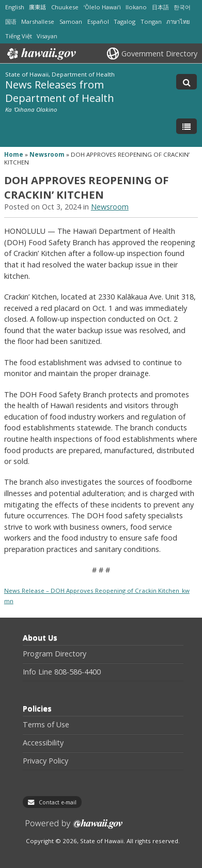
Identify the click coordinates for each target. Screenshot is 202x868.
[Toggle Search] (187, 82)
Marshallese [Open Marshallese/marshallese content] (38, 21)
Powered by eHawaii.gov (74, 828)
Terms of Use (46, 725)
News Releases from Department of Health (60, 91)
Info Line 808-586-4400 (62, 672)
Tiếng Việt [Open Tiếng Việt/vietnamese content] (19, 36)
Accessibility (43, 743)
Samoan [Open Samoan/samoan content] (71, 21)
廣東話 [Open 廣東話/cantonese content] (37, 7)
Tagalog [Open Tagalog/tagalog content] (125, 21)
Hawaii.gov (41, 54)
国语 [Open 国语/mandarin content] (11, 21)
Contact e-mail (58, 802)
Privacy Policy (45, 761)
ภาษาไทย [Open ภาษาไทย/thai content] (178, 21)
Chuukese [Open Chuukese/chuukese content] (65, 7)
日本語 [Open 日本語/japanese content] (160, 7)
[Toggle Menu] (187, 126)
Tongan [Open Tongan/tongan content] (151, 21)
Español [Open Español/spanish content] (98, 21)
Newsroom (47, 154)
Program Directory (55, 654)
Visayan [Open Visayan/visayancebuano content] (47, 36)
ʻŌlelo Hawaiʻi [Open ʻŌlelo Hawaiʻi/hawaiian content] (102, 7)
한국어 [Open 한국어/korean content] (182, 7)
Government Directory (159, 54)
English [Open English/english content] (15, 7)
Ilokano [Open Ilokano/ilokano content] (136, 7)
